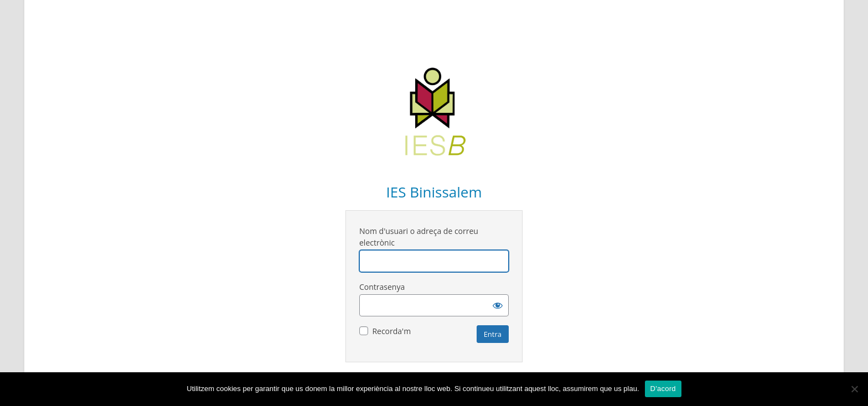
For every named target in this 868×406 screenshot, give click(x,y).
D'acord (663, 389)
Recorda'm (391, 331)
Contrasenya (382, 287)
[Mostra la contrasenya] (498, 305)
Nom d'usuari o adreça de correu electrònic (419, 237)
